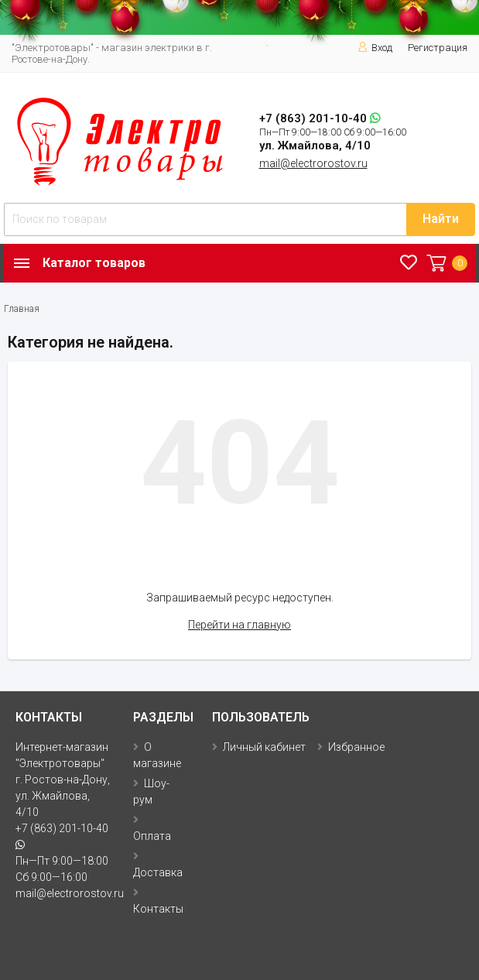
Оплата (152, 836)
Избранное (356, 747)
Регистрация (438, 48)
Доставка (158, 872)
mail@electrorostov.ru (313, 163)
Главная (22, 309)
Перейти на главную (240, 625)
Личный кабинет (264, 747)
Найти (441, 219)
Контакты (158, 909)
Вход (375, 48)
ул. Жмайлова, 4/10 (315, 146)
